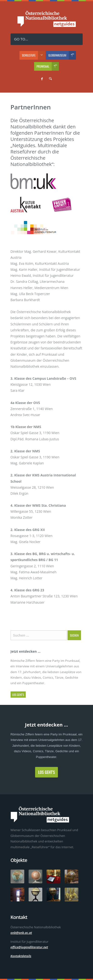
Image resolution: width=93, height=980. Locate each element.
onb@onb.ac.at (21, 933)
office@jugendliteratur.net (29, 947)
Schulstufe (34, 55)
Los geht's (18, 695)
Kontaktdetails (21, 956)
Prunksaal (48, 66)
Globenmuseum (62, 55)
